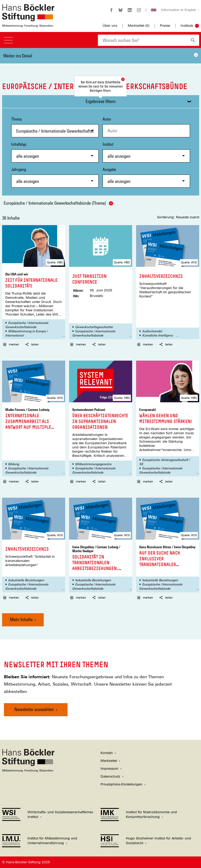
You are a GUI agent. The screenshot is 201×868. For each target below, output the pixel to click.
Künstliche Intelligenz (158, 335)
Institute (187, 26)
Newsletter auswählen (34, 709)
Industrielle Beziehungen (26, 580)
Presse (165, 26)
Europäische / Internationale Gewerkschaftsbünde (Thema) (58, 203)
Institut (146, 152)
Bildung (14, 464)
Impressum (109, 769)
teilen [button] (32, 344)
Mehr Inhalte (21, 619)
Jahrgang (55, 177)
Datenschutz (110, 776)
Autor (107, 119)
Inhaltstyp (55, 152)
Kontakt (107, 753)
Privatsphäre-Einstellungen (121, 784)
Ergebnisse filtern (101, 101)
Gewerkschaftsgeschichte (94, 327)
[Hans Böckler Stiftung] (28, 771)
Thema (55, 127)
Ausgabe (146, 177)
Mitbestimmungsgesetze (93, 464)
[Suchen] (193, 40)
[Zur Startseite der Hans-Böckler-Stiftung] (28, 25)
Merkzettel (109, 761)
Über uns (110, 26)
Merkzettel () (139, 26)
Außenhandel (152, 331)
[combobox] (142, 40)
